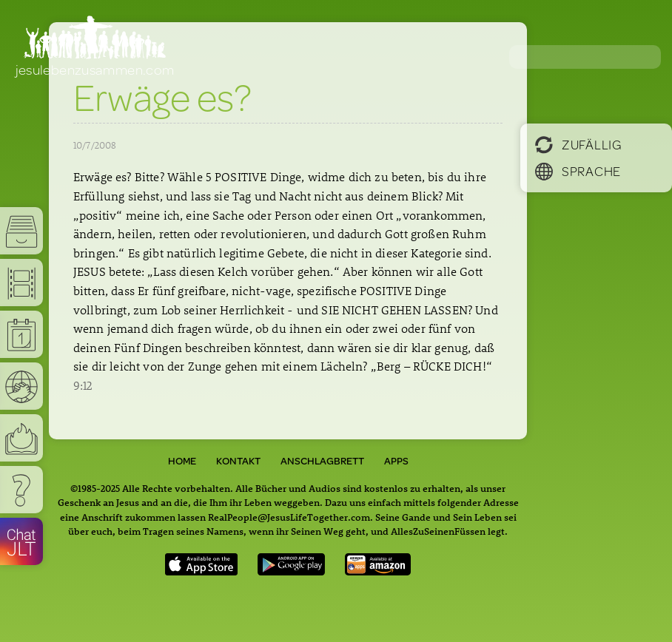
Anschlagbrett (322, 461)
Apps (396, 461)
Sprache (578, 171)
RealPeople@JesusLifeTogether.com (289, 517)
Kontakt (238, 461)
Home (182, 461)
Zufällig (578, 144)
